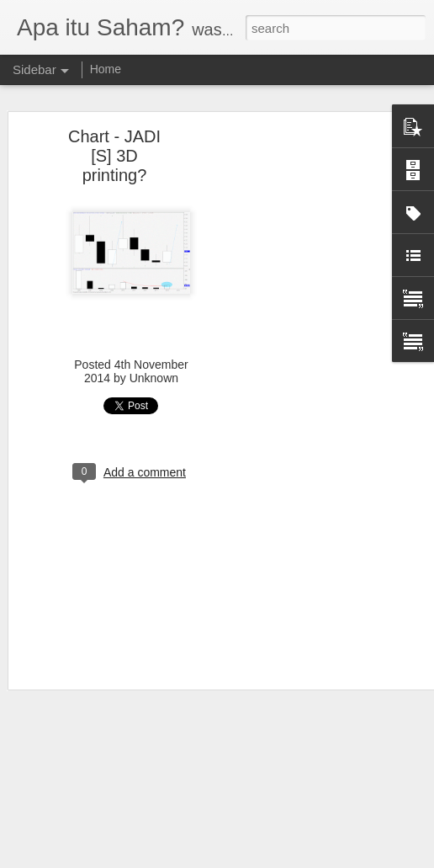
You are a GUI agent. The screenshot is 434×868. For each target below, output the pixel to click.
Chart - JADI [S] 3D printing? (114, 156)
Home (106, 69)
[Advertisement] (289, 401)
